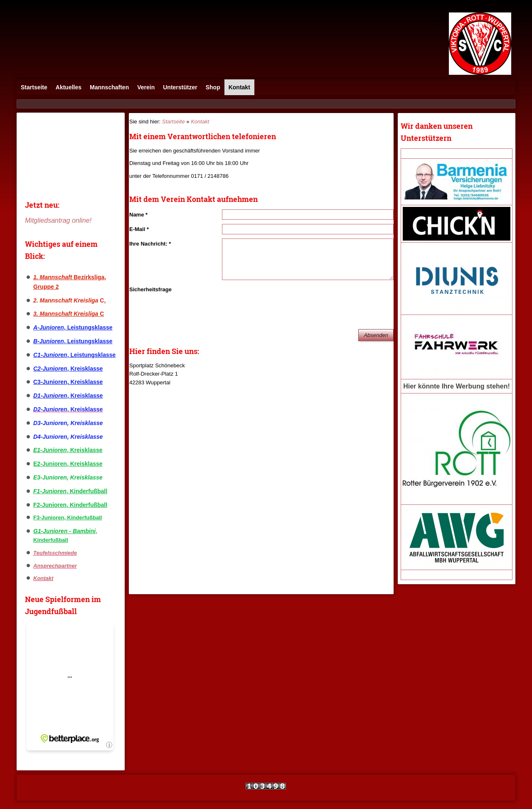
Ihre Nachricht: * (150, 244)
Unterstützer (180, 87)
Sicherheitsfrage (150, 289)
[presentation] (285, 300)
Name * (138, 215)
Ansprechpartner (55, 566)
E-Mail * (139, 229)
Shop (213, 87)
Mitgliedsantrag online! (58, 220)
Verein (146, 87)
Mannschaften (109, 87)
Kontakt (239, 87)
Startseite (34, 87)
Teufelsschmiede (55, 553)
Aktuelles (69, 87)
